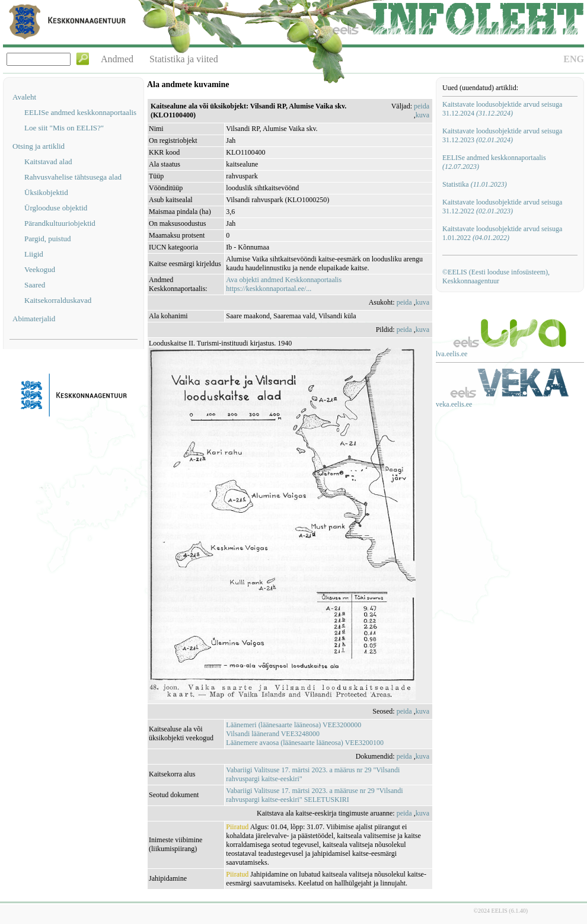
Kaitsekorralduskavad (58, 300)
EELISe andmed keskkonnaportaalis (80, 112)
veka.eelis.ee (454, 404)
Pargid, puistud (48, 239)
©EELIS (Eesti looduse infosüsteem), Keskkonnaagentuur (496, 276)
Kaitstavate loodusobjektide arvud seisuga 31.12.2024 (502, 109)
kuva (422, 115)
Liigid (34, 254)
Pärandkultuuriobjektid (60, 223)
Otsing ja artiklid (39, 146)
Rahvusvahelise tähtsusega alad (73, 177)
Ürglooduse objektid (56, 208)
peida (422, 106)
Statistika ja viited (184, 59)
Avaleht (24, 97)
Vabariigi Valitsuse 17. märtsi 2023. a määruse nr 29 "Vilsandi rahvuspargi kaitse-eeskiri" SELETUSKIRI (314, 795)
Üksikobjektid (46, 192)
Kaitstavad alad (48, 162)
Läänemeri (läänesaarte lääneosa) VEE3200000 (293, 725)
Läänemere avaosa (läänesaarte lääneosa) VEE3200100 (305, 743)
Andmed (117, 59)
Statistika (475, 184)
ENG (574, 59)
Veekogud (40, 269)
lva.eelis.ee (452, 354)
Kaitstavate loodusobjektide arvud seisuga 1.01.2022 (502, 233)
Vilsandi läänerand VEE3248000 (273, 734)
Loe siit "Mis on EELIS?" (64, 128)
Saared (35, 285)
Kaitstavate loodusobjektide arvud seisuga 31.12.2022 (502, 207)
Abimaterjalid (34, 319)
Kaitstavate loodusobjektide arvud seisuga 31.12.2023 (502, 135)
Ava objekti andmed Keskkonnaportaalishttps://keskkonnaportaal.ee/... (284, 284)
